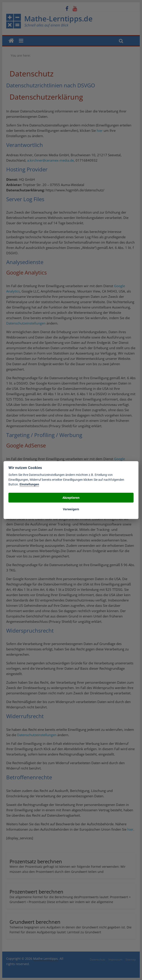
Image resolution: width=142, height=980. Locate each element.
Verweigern (71, 509)
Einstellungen (29, 484)
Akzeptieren (71, 497)
